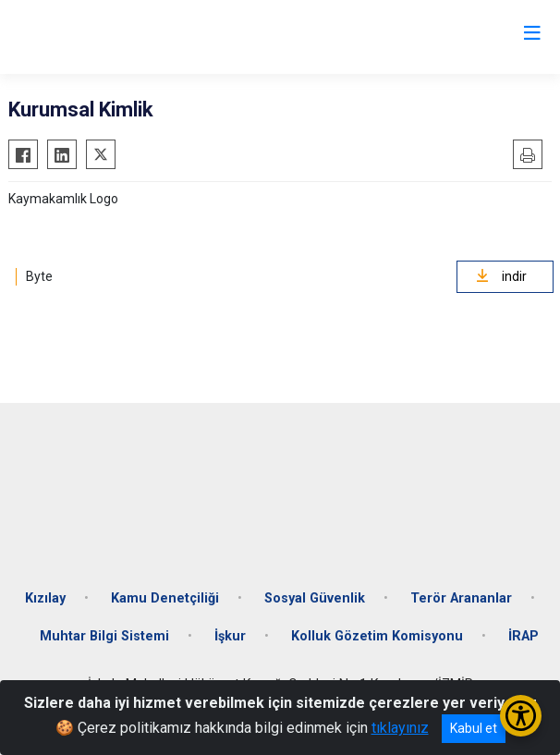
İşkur (230, 636)
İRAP (523, 636)
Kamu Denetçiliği (165, 598)
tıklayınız (400, 728)
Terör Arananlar (461, 598)
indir (501, 276)
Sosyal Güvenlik (315, 598)
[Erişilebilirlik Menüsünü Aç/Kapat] (521, 716)
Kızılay (45, 598)
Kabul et (474, 728)
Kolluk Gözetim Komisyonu (377, 636)
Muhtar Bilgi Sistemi (104, 636)
